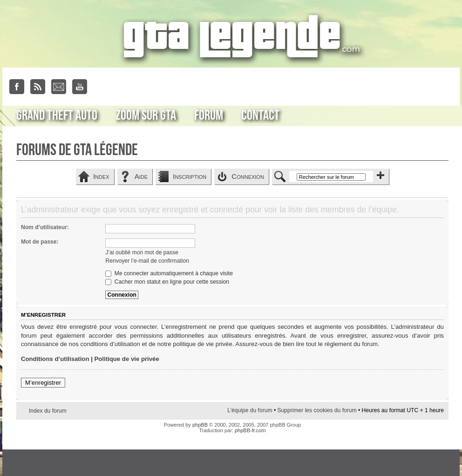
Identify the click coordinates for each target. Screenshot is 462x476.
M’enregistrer (43, 383)
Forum (209, 116)
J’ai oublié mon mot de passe (142, 252)
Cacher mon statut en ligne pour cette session (167, 282)
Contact (260, 116)
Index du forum (48, 411)
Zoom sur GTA (146, 116)
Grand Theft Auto (57, 116)
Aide (141, 176)
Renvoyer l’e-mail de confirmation (147, 261)
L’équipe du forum (250, 410)
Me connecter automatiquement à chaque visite (169, 273)
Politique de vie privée (127, 359)
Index (101, 176)
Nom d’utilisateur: (45, 227)
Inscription (190, 176)
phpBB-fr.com (250, 430)
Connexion (248, 176)
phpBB (200, 425)
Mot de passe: (40, 242)
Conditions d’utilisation (55, 359)
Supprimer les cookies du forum (317, 410)
